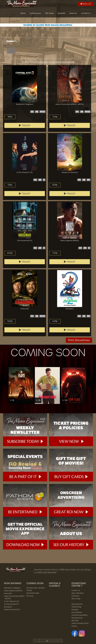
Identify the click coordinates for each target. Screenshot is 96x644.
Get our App (76, 599)
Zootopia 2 (8, 607)
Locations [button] (86, 14)
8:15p (10, 117)
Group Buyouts (77, 618)
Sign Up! (86, 4)
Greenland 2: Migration (12, 588)
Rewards (61, 14)
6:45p (55, 321)
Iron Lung (30, 596)
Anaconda (8, 593)
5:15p (10, 185)
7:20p (55, 253)
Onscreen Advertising (79, 615)
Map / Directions (78, 593)
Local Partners (77, 612)
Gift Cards (49, 14)
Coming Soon (35, 14)
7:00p (55, 117)
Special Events (77, 604)
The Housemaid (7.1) (11, 604)
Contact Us (76, 590)
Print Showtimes (79, 340)
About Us (73, 14)
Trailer (25, 125)
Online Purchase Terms (80, 623)
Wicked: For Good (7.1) (12, 610)
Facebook (75, 596)
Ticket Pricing (76, 607)
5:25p (10, 321)
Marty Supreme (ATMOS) (13, 591)
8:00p (10, 253)
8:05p (55, 185)
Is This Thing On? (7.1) (11, 601)
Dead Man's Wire (33, 593)
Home (23, 14)
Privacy (74, 626)
